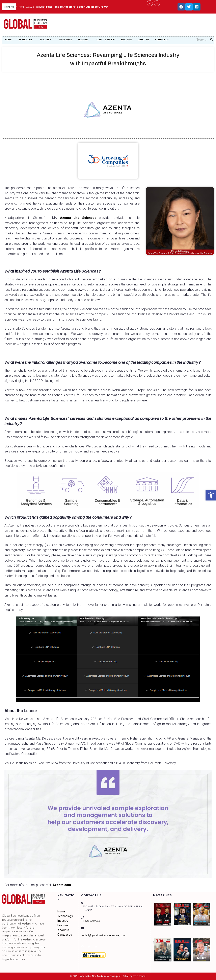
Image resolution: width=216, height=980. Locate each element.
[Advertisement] (139, 26)
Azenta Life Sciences (69, 218)
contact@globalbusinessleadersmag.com (103, 935)
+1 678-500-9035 (91, 921)
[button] (211, 495)
